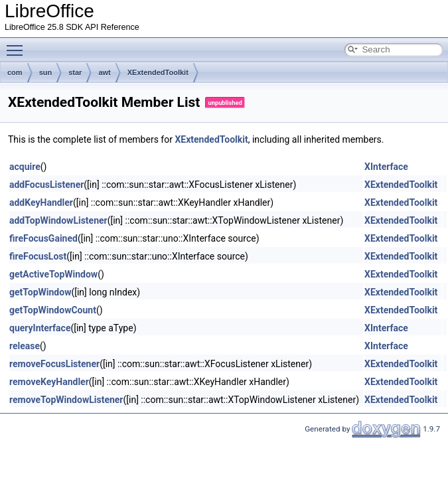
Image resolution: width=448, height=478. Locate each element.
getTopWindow (40, 292)
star (75, 72)
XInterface (386, 167)
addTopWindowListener (58, 220)
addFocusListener (46, 185)
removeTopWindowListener (66, 400)
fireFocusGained (43, 238)
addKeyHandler (41, 202)
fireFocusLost (38, 256)
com (15, 72)
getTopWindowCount (53, 310)
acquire (25, 167)
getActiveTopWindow (53, 274)
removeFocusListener (54, 364)
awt (104, 72)
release (25, 346)
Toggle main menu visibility (18, 44)
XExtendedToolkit (158, 72)
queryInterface (40, 328)
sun (46, 72)
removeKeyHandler (49, 382)
